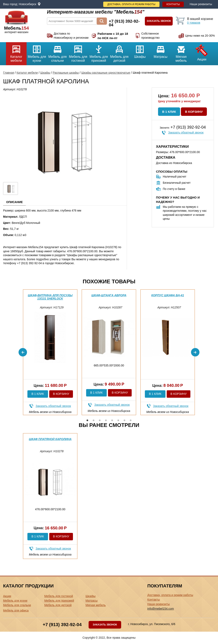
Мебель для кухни (37, 52)
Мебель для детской (119, 52)
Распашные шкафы (66, 73)
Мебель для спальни (57, 52)
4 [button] (106, 420)
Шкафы (140, 50)
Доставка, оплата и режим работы (131, 4)
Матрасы (161, 50)
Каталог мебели (16, 52)
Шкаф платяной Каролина (50, 439)
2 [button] (94, 420)
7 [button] (124, 420)
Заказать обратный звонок (186, 133)
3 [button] (100, 420)
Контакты (173, 4)
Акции (202, 52)
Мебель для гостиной (78, 52)
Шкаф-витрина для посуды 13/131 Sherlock (50, 297)
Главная (9, 73)
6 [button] (118, 420)
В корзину (194, 112)
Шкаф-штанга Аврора (109, 295)
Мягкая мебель (181, 52)
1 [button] (87, 420)
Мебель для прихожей (99, 52)
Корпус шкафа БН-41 (168, 295)
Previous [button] (23, 352)
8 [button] (131, 420)
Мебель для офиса (16, 610)
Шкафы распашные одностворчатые (106, 73)
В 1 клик (169, 112)
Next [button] (195, 352)
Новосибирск (28, 4)
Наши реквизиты (201, 4)
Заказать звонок (159, 21)
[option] (50, 352)
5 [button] (112, 420)
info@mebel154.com (161, 609)
